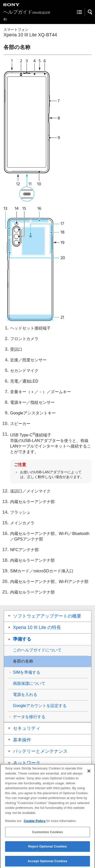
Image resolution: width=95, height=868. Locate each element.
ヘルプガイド (27, 15)
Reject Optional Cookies (48, 849)
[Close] (89, 773)
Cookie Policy (35, 823)
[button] (90, 12)
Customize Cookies (47, 834)
